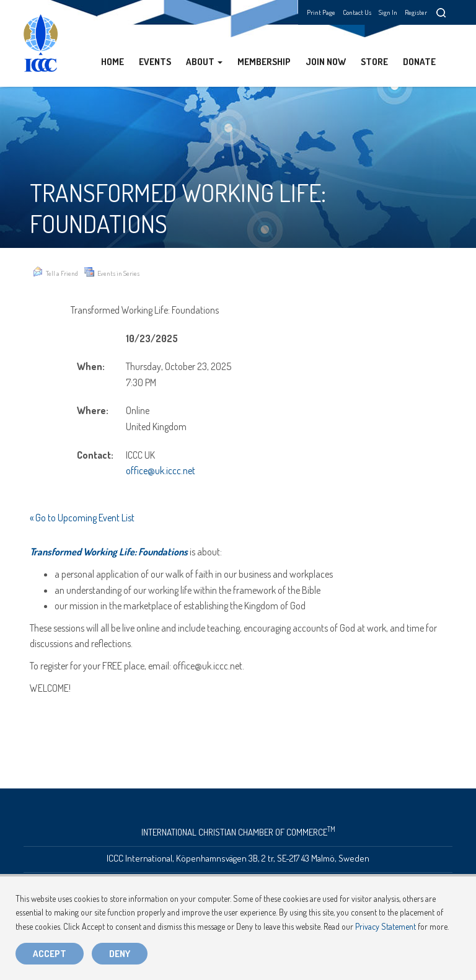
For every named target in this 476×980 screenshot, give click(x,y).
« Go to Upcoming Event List (82, 518)
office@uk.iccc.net (161, 470)
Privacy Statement (386, 926)
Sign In (388, 12)
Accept (50, 954)
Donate (419, 62)
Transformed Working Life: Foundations (109, 552)
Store (374, 62)
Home (112, 62)
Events (155, 62)
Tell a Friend (55, 272)
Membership (264, 62)
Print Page (321, 12)
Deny (120, 954)
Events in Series (112, 272)
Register (416, 12)
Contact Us (357, 12)
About (204, 62)
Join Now (326, 62)
